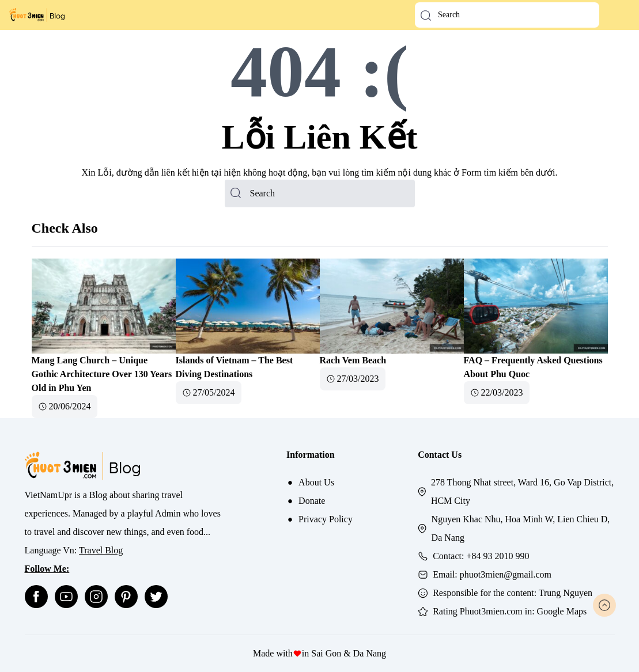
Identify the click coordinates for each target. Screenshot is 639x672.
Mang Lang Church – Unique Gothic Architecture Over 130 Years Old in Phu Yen (102, 374)
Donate (312, 501)
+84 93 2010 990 (498, 556)
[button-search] (426, 16)
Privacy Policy (326, 519)
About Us (316, 482)
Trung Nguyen (566, 593)
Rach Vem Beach (353, 360)
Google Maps (562, 611)
